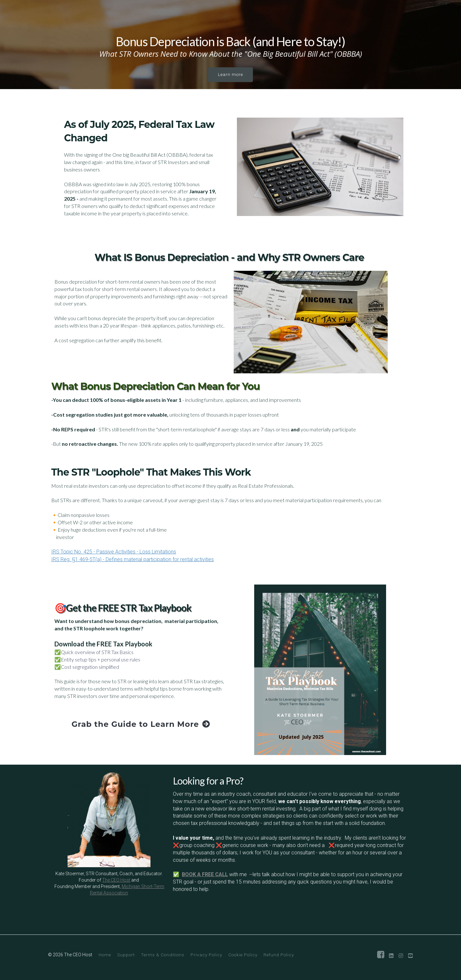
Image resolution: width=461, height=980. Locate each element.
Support (126, 955)
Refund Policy (279, 955)
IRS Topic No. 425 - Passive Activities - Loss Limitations (114, 552)
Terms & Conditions (163, 955)
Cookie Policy (243, 955)
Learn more (230, 74)
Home (105, 955)
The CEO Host (116, 880)
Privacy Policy (206, 955)
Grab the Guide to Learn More (141, 724)
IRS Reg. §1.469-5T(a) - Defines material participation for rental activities (133, 559)
